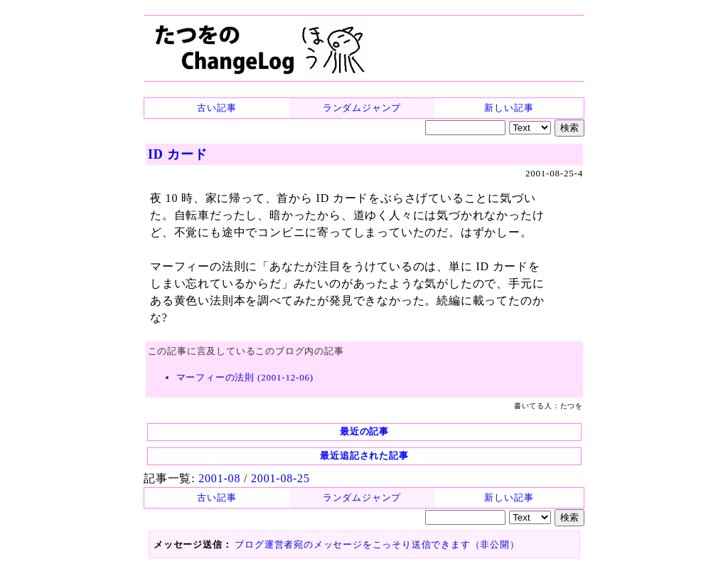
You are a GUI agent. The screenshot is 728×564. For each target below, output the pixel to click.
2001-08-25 (280, 478)
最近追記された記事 (364, 456)
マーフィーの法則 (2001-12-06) (245, 377)
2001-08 (219, 478)
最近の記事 (364, 431)
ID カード (177, 154)
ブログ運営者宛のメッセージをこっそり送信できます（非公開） (377, 544)
